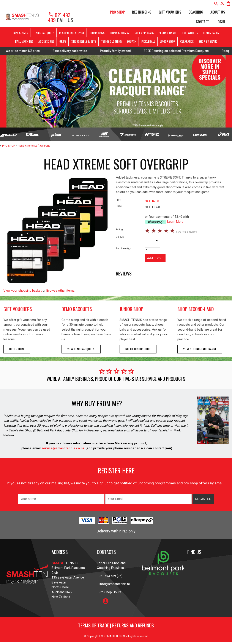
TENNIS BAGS (97, 33)
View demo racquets (81, 349)
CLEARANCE (187, 41)
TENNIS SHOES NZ (119, 33)
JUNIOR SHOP (168, 41)
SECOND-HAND (167, 33)
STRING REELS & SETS (84, 41)
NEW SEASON (21, 33)
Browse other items (60, 291)
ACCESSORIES (46, 41)
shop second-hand (196, 309)
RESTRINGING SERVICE (72, 33)
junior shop (131, 309)
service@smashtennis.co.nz (63, 448)
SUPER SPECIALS (144, 33)
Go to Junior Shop (138, 349)
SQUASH (132, 41)
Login (221, 22)
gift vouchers (18, 309)
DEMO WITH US (189, 33)
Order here (17, 349)
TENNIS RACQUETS (44, 33)
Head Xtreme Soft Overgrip (34, 146)
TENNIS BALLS (211, 33)
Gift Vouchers (170, 12)
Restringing (142, 12)
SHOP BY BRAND (208, 41)
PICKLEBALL (148, 41)
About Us (218, 12)
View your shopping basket (23, 291)
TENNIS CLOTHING (111, 41)
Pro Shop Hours (109, 592)
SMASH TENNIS (115, 636)
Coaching (196, 12)
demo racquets (77, 309)
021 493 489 (59, 17)
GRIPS (63, 41)
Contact (203, 22)
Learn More (175, 222)
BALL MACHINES (24, 41)
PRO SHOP (117, 12)
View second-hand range (200, 349)
